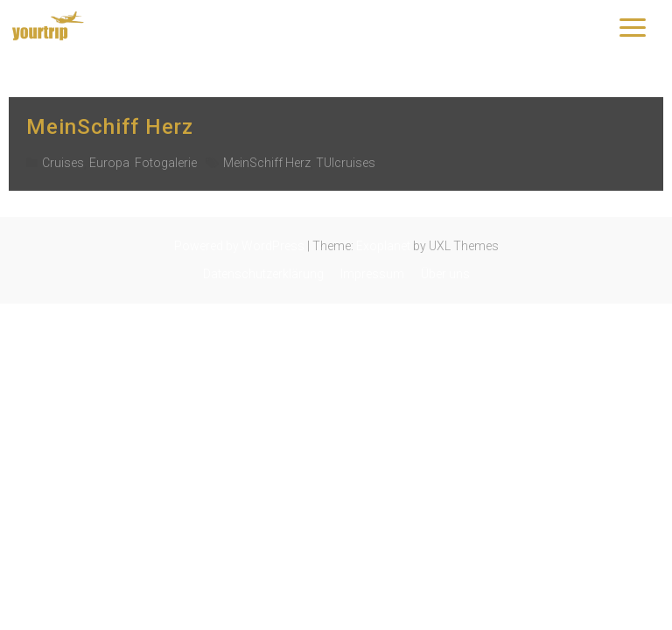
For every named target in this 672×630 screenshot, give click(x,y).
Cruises (63, 163)
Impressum (372, 274)
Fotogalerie (166, 163)
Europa (109, 163)
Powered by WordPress (239, 246)
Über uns (445, 274)
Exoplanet (383, 246)
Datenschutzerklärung (263, 274)
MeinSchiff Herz (110, 127)
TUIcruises (346, 163)
